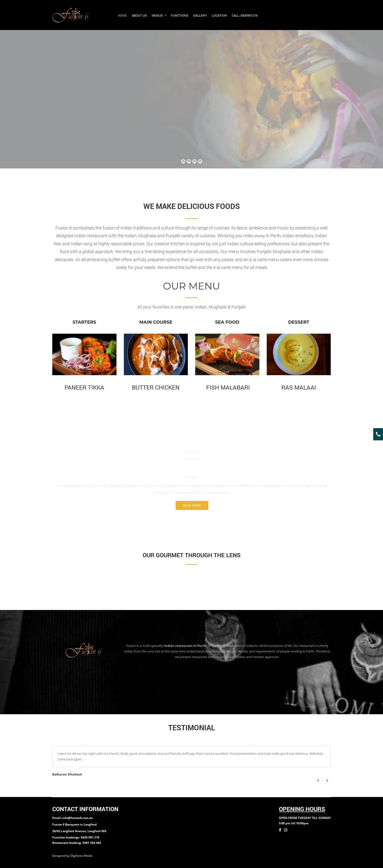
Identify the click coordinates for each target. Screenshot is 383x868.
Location (219, 15)
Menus (157, 15)
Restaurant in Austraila (227, 678)
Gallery (200, 15)
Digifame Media (82, 856)
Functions (180, 15)
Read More (192, 505)
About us (139, 15)
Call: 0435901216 (245, 15)
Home (122, 15)
